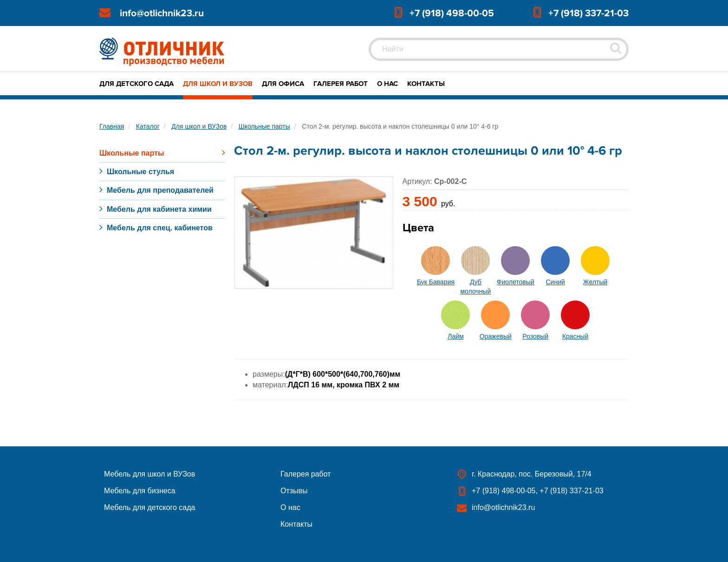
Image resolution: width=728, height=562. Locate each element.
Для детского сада (136, 84)
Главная (112, 126)
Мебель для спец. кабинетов (160, 228)
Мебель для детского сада (149, 507)
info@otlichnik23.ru (162, 13)
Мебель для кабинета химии (159, 209)
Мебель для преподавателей (160, 190)
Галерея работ (341, 84)
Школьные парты (264, 126)
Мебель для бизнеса (140, 491)
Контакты (426, 84)
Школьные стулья (140, 172)
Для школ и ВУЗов (218, 84)
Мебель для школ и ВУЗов (149, 474)
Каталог (148, 126)
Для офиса (283, 84)
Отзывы (294, 491)
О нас (387, 84)
